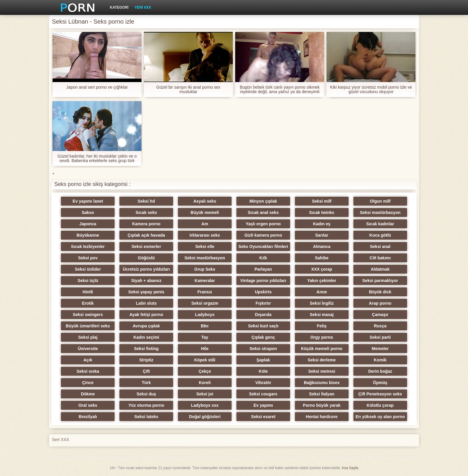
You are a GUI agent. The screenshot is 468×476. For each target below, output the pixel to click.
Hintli (88, 292)
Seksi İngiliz (322, 303)
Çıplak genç (263, 337)
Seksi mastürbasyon (380, 212)
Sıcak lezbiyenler (88, 247)
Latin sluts (146, 303)
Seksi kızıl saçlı (263, 326)
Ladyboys (205, 315)
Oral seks (88, 405)
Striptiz (146, 360)
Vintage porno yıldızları (263, 281)
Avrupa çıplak (146, 326)
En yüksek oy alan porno (380, 417)
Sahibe (322, 258)
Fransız (205, 292)
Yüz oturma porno (146, 405)
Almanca (322, 247)
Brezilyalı (88, 417)
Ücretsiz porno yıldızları (146, 269)
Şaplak (263, 360)
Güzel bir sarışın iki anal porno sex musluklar (188, 90)
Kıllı (263, 258)
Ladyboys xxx (205, 405)
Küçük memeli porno (322, 349)
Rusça (380, 326)
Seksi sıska (88, 371)
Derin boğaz (380, 371)
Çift (146, 371)
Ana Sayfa (350, 468)
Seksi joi (205, 394)
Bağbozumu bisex (322, 383)
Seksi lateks (146, 417)
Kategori (119, 7)
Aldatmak (380, 269)
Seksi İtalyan (322, 394)
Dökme (88, 394)
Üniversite (88, 349)
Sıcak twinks (322, 212)
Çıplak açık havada (146, 235)
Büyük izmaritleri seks (88, 326)
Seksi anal (380, 247)
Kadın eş (322, 224)
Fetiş (322, 326)
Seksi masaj (322, 315)
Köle (263, 371)
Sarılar (322, 235)
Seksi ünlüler (88, 269)
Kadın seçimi (146, 337)
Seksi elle (205, 247)
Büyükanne (88, 235)
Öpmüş (380, 383)
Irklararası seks (205, 235)
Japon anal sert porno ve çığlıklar (97, 87)
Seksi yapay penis (146, 292)
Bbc (205, 326)
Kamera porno (146, 224)
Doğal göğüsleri (205, 417)
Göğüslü (146, 258)
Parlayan (263, 269)
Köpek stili (205, 360)
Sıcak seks (146, 212)
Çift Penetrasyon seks (380, 394)
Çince (88, 383)
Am (205, 224)
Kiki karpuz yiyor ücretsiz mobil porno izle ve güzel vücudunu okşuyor (371, 90)
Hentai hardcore (322, 417)
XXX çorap (322, 269)
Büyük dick (380, 292)
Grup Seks (205, 269)
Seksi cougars (263, 394)
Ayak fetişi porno (146, 315)
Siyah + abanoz (146, 281)
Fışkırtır (263, 303)
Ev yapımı (263, 405)
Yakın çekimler (322, 281)
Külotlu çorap (380, 405)
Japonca (88, 224)
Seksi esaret (263, 417)
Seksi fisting (146, 349)
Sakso (88, 212)
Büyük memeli (205, 212)
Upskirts (263, 292)
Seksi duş (146, 394)
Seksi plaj (88, 337)
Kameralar (205, 281)
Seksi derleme (322, 360)
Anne (322, 292)
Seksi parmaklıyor (380, 281)
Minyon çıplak (263, 201)
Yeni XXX (143, 7)
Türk (146, 383)
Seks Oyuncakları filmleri (263, 247)
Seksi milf (322, 201)
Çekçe (205, 371)
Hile (205, 349)
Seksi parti (380, 337)
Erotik (88, 303)
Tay (205, 337)
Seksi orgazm (205, 303)
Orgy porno (322, 337)
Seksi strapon (263, 349)
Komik (380, 360)
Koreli (205, 383)
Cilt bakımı (380, 258)
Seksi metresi (322, 371)
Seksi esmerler (146, 247)
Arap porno (380, 303)
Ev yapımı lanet (88, 201)
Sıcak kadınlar (380, 224)
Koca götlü (380, 235)
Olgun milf (380, 201)
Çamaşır (380, 315)
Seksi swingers (88, 315)
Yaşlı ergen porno (263, 224)
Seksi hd (146, 201)
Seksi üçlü (88, 281)
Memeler (380, 349)
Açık (88, 360)
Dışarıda (263, 315)
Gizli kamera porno (263, 235)
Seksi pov (88, 258)
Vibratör (263, 383)
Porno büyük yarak (322, 405)
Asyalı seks (205, 201)
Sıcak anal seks (263, 212)
